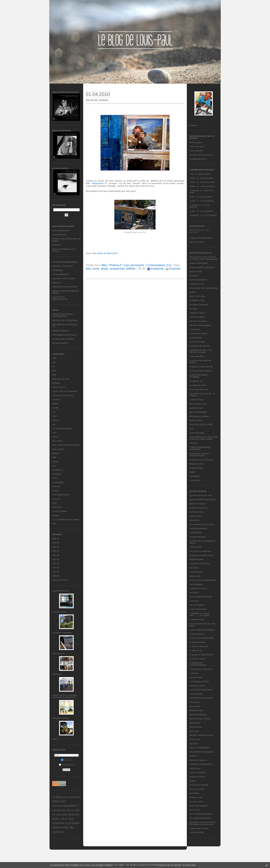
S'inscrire (66, 760)
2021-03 (56, 563)
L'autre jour (194, 601)
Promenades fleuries (61, 495)
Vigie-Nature (195, 476)
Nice (54, 466)
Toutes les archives (60, 580)
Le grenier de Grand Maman (201, 655)
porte (96, 269)
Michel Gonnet (196, 727)
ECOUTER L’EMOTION (199, 564)
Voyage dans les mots (199, 828)
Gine (192, 197)
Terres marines (58, 653)
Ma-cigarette (195, 706)
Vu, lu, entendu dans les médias (66, 519)
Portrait (55, 491)
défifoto (55, 404)
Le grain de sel (196, 650)
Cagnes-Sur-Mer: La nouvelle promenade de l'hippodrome (65, 696)
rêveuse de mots (196, 464)
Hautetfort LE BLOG (198, 588)
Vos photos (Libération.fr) (200, 818)
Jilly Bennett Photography (200, 325)
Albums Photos (60, 591)
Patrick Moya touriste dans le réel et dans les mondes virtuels (203, 438)
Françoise (194, 190)
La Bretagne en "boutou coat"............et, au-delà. (199, 614)
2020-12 (56, 568)
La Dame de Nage (197, 342)
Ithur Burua (194, 593)
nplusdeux (194, 744)
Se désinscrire (66, 765)
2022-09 (56, 543)
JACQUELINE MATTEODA (201, 597)
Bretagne (56, 383)
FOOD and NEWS (197, 317)
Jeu (54, 424)
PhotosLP (56, 245)
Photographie (58, 482)
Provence (56, 499)
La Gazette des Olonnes (200, 346)
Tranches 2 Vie (196, 797)
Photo (55, 478)
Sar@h (192, 781)
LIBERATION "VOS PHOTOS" (65, 287)
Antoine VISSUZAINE (199, 263)
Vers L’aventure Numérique (201, 814)
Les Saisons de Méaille (62, 428)
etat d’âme (194, 568)
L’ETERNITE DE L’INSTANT (201, 698)
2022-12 (56, 539)
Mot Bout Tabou (196, 420)
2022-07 (56, 551)
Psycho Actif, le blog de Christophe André (199, 455)
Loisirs (55, 437)
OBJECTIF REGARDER (200, 748)
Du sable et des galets (199, 305)
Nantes (55, 462)
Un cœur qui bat (196, 801)
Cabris (55, 739)
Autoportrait (98, 183)
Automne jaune (196, 142)
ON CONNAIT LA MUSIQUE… (202, 752)
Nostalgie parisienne (198, 159)
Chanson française (197, 537)
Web (54, 524)
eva (192, 174)
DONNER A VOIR (197, 300)
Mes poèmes (58, 441)
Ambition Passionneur (199, 508)
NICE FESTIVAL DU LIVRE (201, 425)
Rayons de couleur (197, 777)
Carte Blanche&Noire (61, 230)
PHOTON (193, 443)
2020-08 (56, 572)
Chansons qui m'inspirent (63, 395)
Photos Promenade (198, 773)
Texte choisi (57, 507)
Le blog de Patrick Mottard (200, 371)
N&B (54, 457)
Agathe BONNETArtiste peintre (202, 499)
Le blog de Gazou (197, 634)
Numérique (57, 474)
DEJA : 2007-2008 (197, 296)
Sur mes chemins (197, 789)
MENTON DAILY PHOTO (200, 719)
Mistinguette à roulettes (199, 416)
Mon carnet (194, 731)
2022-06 (56, 555)
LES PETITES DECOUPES (201, 690)
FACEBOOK (57, 270)
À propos (193, 125)
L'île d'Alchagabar (197, 605)
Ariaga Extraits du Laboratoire (202, 267)
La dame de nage (197, 619)
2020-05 (56, 576)
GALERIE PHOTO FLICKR (64, 279)
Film (54, 412)
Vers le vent (194, 810)
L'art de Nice (195, 329)
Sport (54, 503)
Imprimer (173, 269)
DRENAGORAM (196, 559)
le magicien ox (195, 381)
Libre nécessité (196, 694)
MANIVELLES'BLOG (198, 715)
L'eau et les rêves (197, 147)
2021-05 (56, 559)
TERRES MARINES (61, 331)
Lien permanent (134, 265)
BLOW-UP (194, 276)
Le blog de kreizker (197, 642)
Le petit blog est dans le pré (201, 669)
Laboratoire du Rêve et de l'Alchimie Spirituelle (200, 351)
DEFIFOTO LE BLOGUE (63, 266)
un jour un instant (59, 511)
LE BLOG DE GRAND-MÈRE (202, 638)
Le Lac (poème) (196, 151)
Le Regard (194, 673)
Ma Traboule (195, 702)
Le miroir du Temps (197, 659)
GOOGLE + (57, 283)
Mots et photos (58, 449)
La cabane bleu (196, 338)
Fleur (54, 416)
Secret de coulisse (97, 100)
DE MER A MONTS (60, 343)
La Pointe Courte (59, 612)
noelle (193, 178)
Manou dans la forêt (198, 404)
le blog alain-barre (197, 356)
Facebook (156, 269)
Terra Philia (194, 793)
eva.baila (193, 309)
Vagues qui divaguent (198, 806)
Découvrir (56, 400)
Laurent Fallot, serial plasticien (202, 630)
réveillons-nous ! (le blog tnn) (202, 460)
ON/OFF (193, 756)
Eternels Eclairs (196, 572)
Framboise (195, 205)
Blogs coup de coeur (61, 379)
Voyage (55, 515)
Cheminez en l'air (197, 284)
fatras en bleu (195, 576)
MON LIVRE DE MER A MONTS (66, 445)
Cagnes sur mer (59, 387)
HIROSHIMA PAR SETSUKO (64, 335)
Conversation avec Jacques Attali (203, 288)
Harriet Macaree (196, 584)
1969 (54, 358)
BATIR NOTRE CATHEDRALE (65, 320)
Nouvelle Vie (58, 470)
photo (105, 269)
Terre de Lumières (197, 242)
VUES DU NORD (197, 832)
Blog (54, 375)
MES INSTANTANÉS (198, 412)
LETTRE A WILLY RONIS (63, 339)
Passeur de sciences (198, 760)
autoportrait (117, 269)
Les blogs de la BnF (198, 385)
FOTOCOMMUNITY (61, 274)
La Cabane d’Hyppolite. (62, 633)
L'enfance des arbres (198, 334)
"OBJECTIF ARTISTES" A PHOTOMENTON (63, 315)
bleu (89, 269)
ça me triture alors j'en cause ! (202, 524)
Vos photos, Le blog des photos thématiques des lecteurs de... (203, 823)
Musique (56, 453)
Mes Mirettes (195, 723)
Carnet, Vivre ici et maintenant (65, 391)
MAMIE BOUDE (196, 710)
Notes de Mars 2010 (107, 253)
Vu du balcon (195, 480)
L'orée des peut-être (198, 609)
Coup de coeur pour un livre (201, 155)
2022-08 (56, 547)
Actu (54, 362)
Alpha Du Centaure (198, 504)
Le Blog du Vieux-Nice (199, 646)
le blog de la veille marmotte (201, 367)
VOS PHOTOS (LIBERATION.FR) (60, 298)
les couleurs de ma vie (199, 389)
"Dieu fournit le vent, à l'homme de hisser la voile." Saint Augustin (203, 258)
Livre (54, 433)
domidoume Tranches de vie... (202, 555)
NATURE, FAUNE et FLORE (201, 735)
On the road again (197, 433)
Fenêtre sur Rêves (197, 313)
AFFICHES (57, 674)
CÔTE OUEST (196, 547)
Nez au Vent (195, 739)
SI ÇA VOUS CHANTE (199, 785)
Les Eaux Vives (196, 677)
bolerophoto (194, 520)
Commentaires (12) (159, 265)
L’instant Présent (59, 235)
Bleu (54, 371)
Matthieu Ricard (196, 408)
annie (192, 182)
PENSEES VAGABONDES (201, 764)
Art (53, 366)
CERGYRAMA (196, 533)
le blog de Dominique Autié (201, 238)
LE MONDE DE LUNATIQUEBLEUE (198, 664)
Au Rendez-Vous (197, 512)
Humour (56, 420)
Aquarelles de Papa (60, 718)
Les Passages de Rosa (199, 682)
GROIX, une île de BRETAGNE (203, 580)
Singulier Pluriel (196, 468)
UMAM (192, 472)
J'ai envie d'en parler (198, 321)
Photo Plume (195, 768)
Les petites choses (197, 686)
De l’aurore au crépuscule (200, 551)
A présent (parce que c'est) (201, 495)
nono (191, 429)
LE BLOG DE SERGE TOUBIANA (199, 376)
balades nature (196, 516)
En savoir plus (189, 865)
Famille (55, 408)
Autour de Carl (196, 271)
